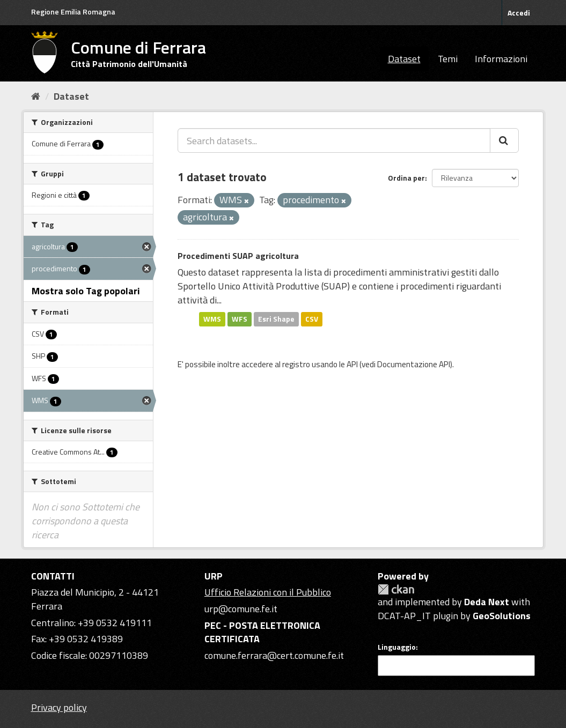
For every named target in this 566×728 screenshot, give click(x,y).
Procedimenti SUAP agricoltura (238, 256)
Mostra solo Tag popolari (86, 291)
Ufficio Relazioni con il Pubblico (268, 592)
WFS (240, 319)
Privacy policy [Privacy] (59, 707)
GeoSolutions (502, 616)
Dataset (404, 59)
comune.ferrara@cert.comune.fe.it (274, 655)
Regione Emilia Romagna (73, 12)
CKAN (396, 589)
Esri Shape (276, 319)
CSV (312, 319)
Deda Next (487, 602)
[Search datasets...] (334, 140)
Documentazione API (414, 364)
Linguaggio (397, 647)
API (352, 364)
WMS (212, 319)
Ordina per (406, 178)
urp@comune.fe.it (241, 609)
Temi (448, 59)
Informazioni (501, 59)
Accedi (519, 13)
